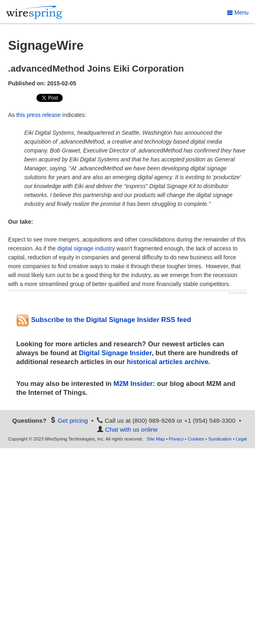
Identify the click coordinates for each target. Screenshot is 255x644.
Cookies (196, 439)
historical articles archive (167, 362)
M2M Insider (133, 384)
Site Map (156, 439)
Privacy (176, 439)
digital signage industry (86, 248)
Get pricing (73, 421)
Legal (241, 439)
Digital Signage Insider (115, 353)
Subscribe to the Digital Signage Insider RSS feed (104, 320)
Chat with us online (132, 429)
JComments (237, 293)
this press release (38, 115)
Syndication (220, 439)
